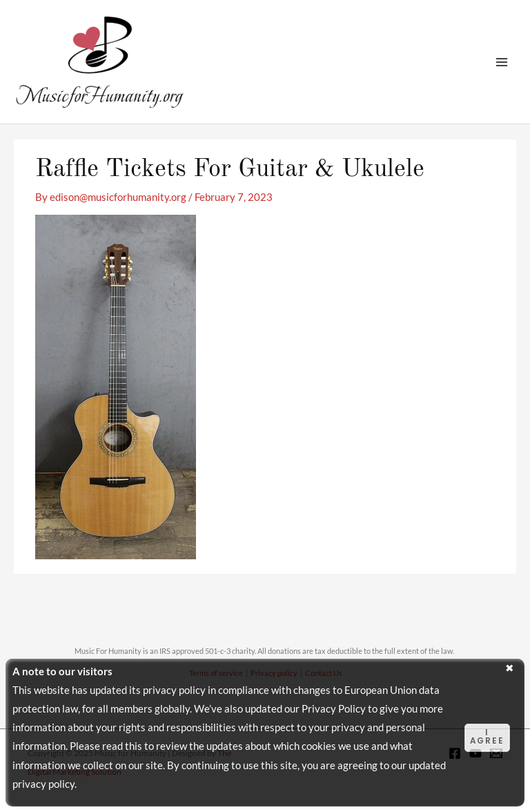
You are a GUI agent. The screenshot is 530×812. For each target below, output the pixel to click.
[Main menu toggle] (502, 62)
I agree (487, 737)
